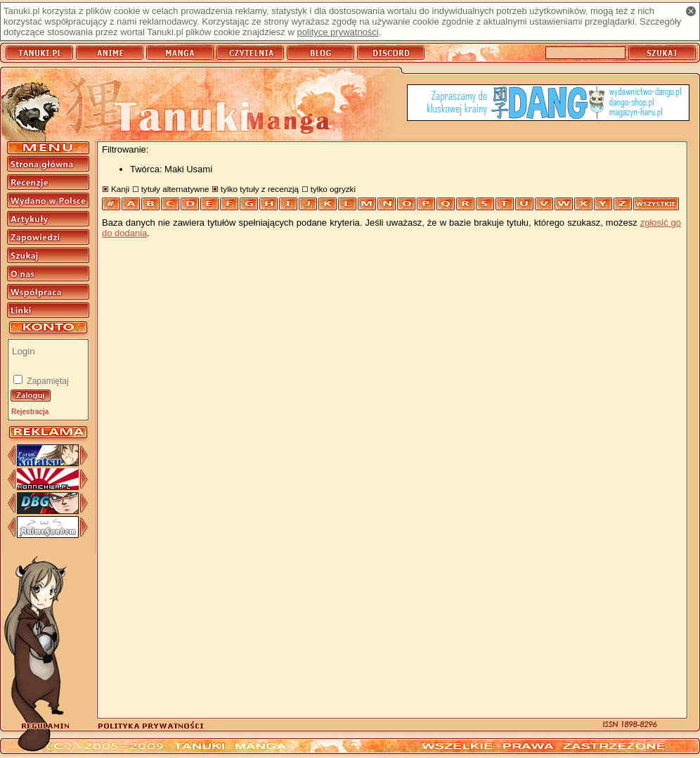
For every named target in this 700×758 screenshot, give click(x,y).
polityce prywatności (337, 32)
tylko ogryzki (333, 189)
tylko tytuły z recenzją (260, 189)
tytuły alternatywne (175, 189)
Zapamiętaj (47, 381)
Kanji (120, 189)
